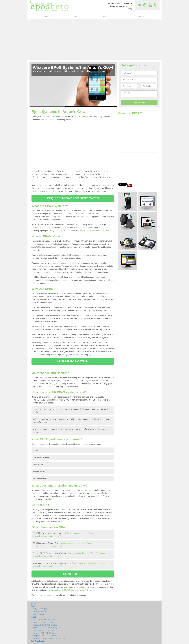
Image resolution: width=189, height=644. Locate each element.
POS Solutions (39, 614)
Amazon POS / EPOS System (46, 633)
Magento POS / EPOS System (46, 636)
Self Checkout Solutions (41, 641)
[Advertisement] (94, 40)
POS (75, 17)
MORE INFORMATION (73, 361)
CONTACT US (73, 574)
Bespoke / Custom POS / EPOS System (50, 638)
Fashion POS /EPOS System (45, 625)
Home (46, 17)
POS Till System (40, 609)
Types (105, 17)
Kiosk (142, 17)
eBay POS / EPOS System (44, 630)
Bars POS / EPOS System (44, 622)
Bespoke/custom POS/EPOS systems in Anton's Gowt (69, 590)
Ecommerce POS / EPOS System (47, 628)
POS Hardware (39, 612)
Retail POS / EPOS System (45, 620)
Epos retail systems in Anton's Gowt (94, 231)
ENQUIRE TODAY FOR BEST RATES (73, 198)
